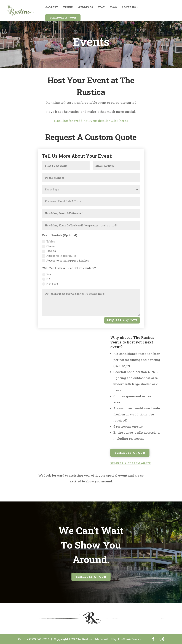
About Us (129, 7)
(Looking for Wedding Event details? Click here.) (91, 121)
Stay (101, 7)
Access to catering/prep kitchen (66, 261)
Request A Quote (122, 320)
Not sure (50, 284)
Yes (46, 274)
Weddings (85, 7)
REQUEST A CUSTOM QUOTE (131, 463)
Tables (49, 241)
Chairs (49, 246)
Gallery (52, 7)
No (46, 279)
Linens (49, 251)
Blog (113, 7)
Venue (68, 7)
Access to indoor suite (59, 256)
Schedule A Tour (63, 18)
